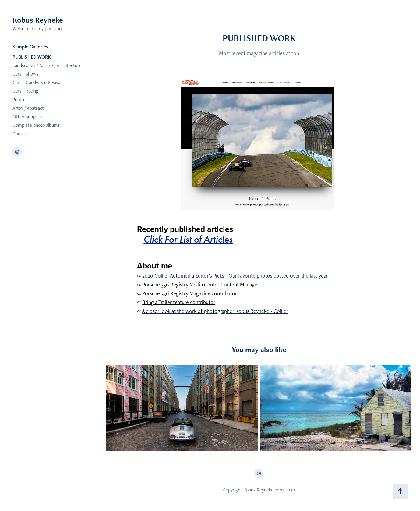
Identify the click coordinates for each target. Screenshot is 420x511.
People (19, 99)
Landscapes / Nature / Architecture (47, 65)
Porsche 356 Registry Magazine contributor (190, 293)
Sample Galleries (30, 47)
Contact (20, 134)
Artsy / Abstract (28, 108)
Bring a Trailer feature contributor (179, 302)
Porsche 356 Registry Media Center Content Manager (201, 284)
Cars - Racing (25, 91)
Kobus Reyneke (38, 20)
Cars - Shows (25, 74)
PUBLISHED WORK (32, 57)
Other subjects (27, 117)
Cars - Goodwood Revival (37, 82)
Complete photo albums (36, 125)
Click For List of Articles (188, 239)
